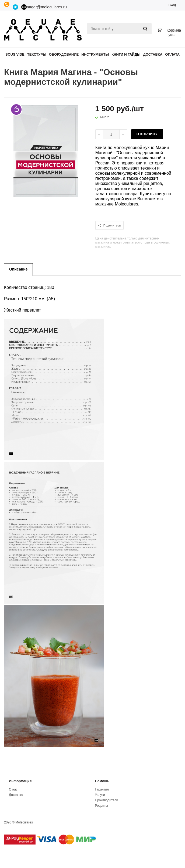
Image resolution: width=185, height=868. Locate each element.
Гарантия (102, 789)
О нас (13, 789)
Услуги (100, 795)
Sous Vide (15, 54)
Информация (20, 781)
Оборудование (64, 54)
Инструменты (95, 54)
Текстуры (37, 54)
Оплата (172, 54)
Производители (107, 800)
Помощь (102, 781)
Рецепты (102, 806)
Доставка (153, 54)
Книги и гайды (126, 54)
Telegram (16, 7)
